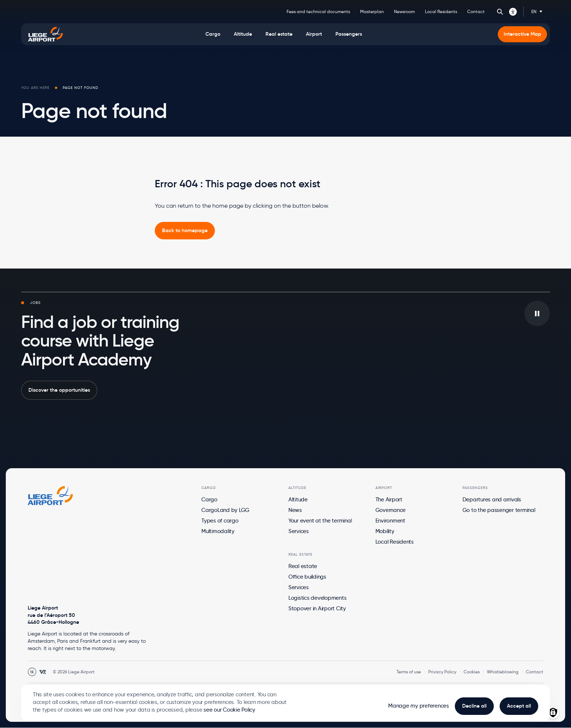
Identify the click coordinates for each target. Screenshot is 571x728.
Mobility (385, 531)
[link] (185, 231)
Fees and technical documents (318, 11)
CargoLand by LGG (225, 510)
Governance (391, 510)
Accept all (519, 706)
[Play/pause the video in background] (537, 313)
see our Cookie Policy (229, 710)
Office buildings (307, 577)
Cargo (209, 500)
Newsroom (404, 11)
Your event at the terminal (320, 521)
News (295, 510)
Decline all (474, 706)
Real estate (303, 566)
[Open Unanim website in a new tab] (32, 672)
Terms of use (409, 672)
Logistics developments (318, 598)
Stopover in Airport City (317, 608)
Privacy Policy (442, 672)
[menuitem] (213, 34)
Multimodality (218, 531)
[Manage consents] (553, 713)
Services (299, 531)
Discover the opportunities (59, 390)
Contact (476, 11)
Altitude (298, 500)
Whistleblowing (503, 672)
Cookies (472, 672)
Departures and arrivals (492, 500)
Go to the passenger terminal (499, 510)
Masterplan (372, 11)
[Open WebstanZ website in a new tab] (43, 672)
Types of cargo (220, 521)
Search (500, 12)
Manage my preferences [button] (419, 706)
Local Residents (441, 11)
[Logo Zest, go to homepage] (50, 496)
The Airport (389, 500)
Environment (390, 521)
